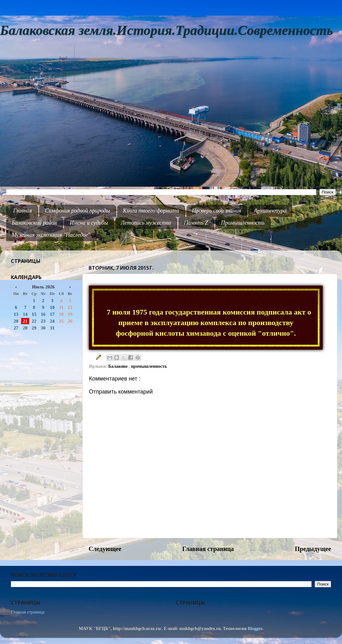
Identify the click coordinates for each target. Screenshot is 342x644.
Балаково (118, 366)
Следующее (105, 549)
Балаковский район (34, 223)
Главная (23, 211)
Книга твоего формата (151, 211)
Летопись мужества (146, 223)
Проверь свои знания (217, 211)
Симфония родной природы (77, 211)
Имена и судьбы (89, 223)
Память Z (196, 223)
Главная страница (208, 549)
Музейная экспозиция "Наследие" (51, 235)
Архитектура (270, 211)
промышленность (149, 366)
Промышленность (243, 223)
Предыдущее (313, 549)
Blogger (255, 628)
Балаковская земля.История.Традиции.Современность (166, 30)
